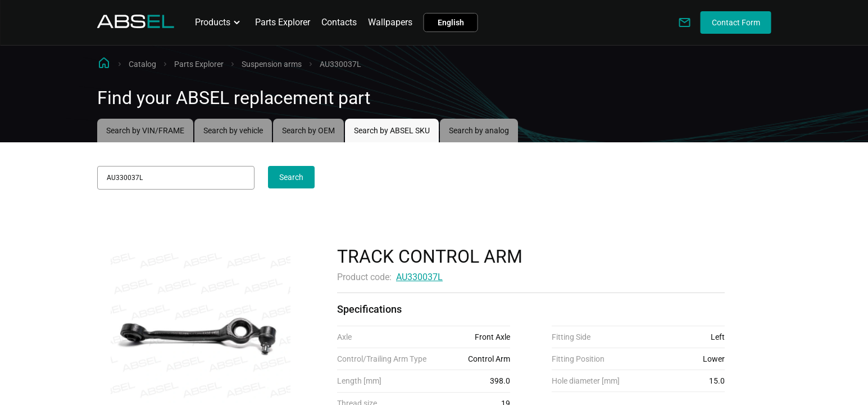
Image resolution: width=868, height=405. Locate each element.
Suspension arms (272, 64)
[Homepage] (136, 25)
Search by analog (479, 130)
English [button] (451, 22)
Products (219, 22)
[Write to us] (685, 22)
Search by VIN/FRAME (145, 130)
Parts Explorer (283, 22)
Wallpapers (390, 22)
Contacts (339, 22)
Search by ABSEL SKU (392, 130)
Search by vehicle (233, 130)
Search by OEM (308, 130)
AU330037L (419, 277)
